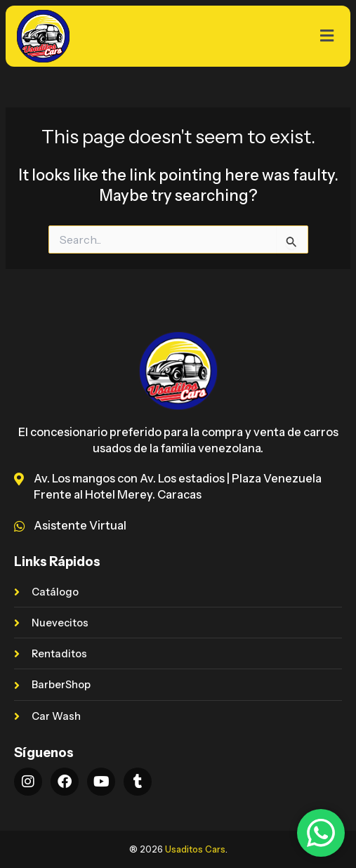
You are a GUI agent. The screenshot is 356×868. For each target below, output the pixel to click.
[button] (287, 36)
